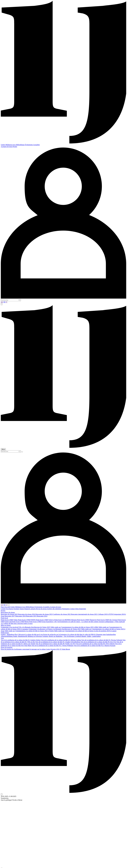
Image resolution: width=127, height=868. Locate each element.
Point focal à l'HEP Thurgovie (87, 620)
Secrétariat (10, 609)
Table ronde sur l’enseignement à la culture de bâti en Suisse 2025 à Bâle (75, 627)
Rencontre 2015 (32, 616)
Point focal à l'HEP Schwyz (45, 620)
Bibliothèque (21, 145)
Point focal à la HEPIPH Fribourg (66, 620)
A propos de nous (7, 147)
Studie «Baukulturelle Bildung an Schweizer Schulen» (31, 636)
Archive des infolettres (55, 609)
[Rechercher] (10, 300)
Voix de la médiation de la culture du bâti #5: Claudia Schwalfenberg (58, 642)
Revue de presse (42, 609)
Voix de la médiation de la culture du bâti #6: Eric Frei (99, 642)
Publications (5, 633)
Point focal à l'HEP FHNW (27, 620)
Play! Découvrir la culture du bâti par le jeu (29, 635)
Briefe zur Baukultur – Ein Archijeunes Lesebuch (65, 636)
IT (7, 302)
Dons (77, 609)
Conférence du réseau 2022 (62, 614)
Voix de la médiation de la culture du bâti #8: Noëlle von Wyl (56, 644)
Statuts (22, 609)
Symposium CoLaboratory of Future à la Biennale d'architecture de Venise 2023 (55, 629)
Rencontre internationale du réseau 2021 (84, 614)
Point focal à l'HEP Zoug (38, 622)
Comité (3, 609)
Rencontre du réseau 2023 (44, 614)
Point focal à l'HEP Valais (9, 620)
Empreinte (83, 609)
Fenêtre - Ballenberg (8, 635)
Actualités (36, 145)
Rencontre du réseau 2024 (27, 614)
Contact (73, 609)
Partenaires (66, 609)
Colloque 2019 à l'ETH (106, 614)
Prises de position (7, 647)
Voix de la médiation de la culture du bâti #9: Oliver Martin (95, 644)
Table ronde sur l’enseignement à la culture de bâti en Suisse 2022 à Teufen (29, 631)
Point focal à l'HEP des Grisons (107, 620)
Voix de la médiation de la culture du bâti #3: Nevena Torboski (102, 640)
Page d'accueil (6, 607)
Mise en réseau (6, 625)
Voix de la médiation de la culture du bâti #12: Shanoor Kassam (95, 646)
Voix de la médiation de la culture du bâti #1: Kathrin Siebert (21, 640)
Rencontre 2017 (10, 616)
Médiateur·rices (11, 145)
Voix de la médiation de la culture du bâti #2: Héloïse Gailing (61, 640)
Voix (2, 638)
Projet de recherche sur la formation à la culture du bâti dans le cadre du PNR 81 (70, 635)
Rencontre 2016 (21, 616)
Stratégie (17, 609)
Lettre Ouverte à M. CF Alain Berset (58, 649)
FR (4, 302)
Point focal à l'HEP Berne (21, 622)
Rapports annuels (30, 609)
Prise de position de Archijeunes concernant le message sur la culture (24, 649)
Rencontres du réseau (8, 612)
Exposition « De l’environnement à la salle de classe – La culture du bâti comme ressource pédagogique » (80, 622)
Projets (15, 147)
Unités (3, 145)
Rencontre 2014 (42, 616)
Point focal (4, 618)
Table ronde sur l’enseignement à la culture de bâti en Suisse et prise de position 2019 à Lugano (85, 631)
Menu (3, 449)
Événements (29, 145)
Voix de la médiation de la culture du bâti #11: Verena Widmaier (53, 646)
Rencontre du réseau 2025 (10, 614)
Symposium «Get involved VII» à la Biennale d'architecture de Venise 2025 (26, 627)
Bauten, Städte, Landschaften (91, 636)
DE (2, 302)
